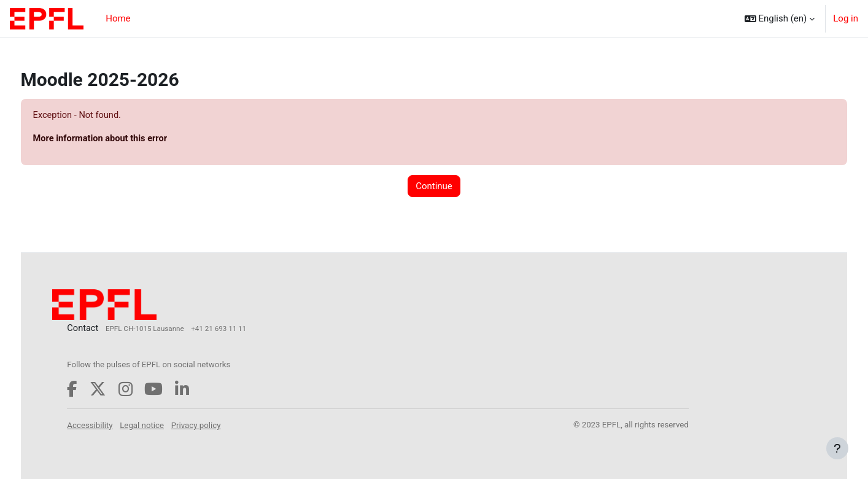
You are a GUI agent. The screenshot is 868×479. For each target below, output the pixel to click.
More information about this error (125, 139)
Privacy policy (220, 425)
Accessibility (114, 425)
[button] (780, 18)
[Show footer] (837, 448)
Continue (434, 187)
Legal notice (166, 425)
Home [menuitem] (118, 18)
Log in (846, 18)
